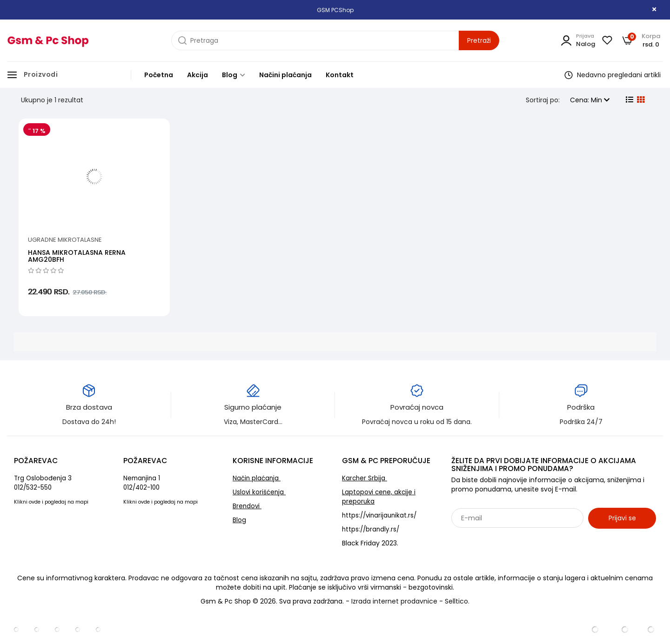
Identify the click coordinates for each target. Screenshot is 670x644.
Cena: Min (590, 100)
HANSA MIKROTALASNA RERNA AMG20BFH (77, 256)
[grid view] (640, 100)
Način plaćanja (257, 478)
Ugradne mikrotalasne (65, 240)
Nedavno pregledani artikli (613, 75)
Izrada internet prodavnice (394, 601)
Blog (234, 75)
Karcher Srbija (365, 478)
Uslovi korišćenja (259, 492)
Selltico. (457, 601)
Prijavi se (622, 518)
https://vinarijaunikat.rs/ (379, 515)
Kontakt (340, 75)
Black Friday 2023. (370, 543)
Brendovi (247, 506)
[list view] (629, 100)
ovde (35, 502)
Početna (159, 75)
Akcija (198, 75)
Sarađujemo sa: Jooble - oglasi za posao (509, 538)
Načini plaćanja (285, 75)
